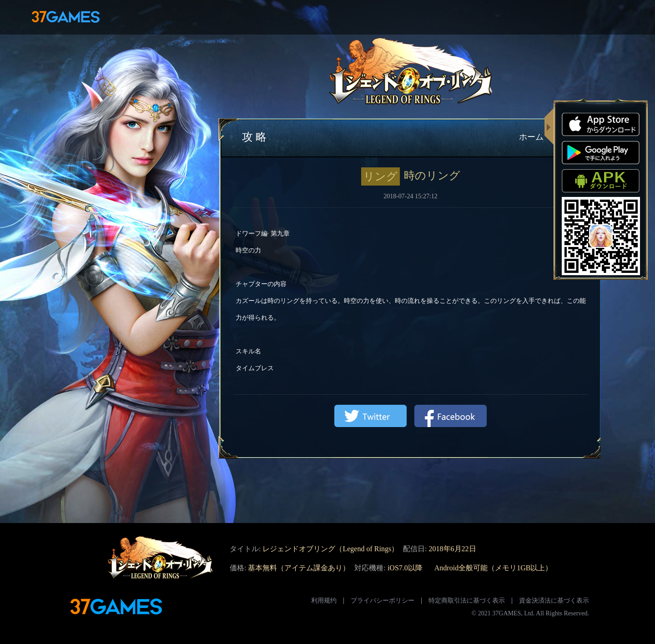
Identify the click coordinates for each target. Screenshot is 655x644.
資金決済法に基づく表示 (554, 601)
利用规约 (324, 601)
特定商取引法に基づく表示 (467, 601)
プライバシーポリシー (383, 601)
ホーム (531, 137)
